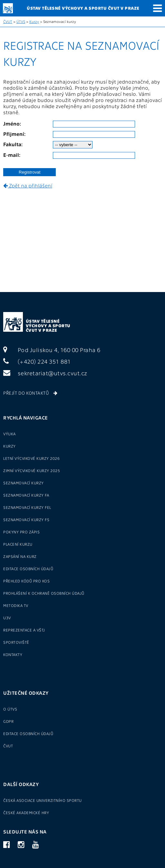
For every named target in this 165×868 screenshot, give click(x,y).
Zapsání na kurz (20, 556)
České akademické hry (26, 812)
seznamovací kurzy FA (26, 495)
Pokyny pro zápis (21, 532)
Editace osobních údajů (28, 569)
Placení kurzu (18, 544)
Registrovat (29, 172)
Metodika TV (16, 605)
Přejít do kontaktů (30, 393)
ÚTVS (21, 21)
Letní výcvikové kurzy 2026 (31, 458)
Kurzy (34, 21)
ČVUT (8, 21)
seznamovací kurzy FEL (27, 507)
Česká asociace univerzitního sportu (43, 800)
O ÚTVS (10, 709)
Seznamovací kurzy (24, 483)
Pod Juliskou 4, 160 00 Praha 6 (52, 350)
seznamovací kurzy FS (26, 520)
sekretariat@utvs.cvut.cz (45, 373)
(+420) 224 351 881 (37, 361)
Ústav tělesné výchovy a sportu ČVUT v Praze (48, 325)
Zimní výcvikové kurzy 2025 (32, 470)
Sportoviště (16, 642)
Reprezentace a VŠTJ (24, 630)
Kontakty (13, 654)
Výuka (10, 434)
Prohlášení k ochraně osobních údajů (44, 593)
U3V (7, 618)
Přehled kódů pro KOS (26, 581)
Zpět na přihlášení (28, 185)
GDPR (8, 721)
